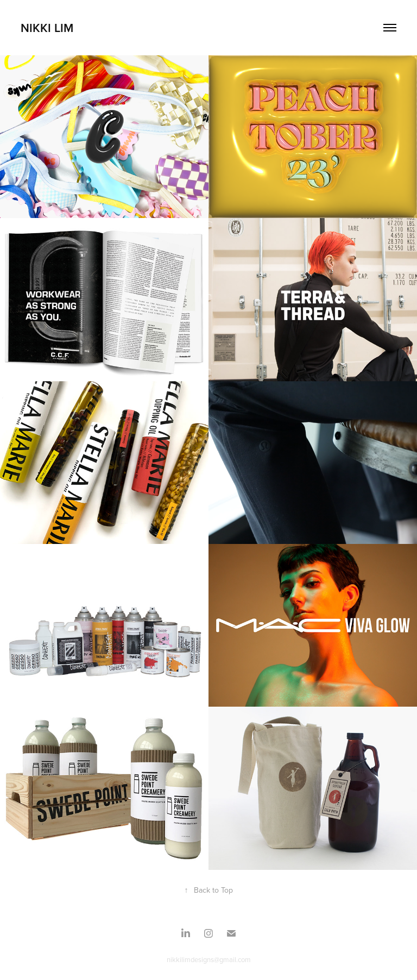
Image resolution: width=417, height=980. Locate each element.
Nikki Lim (47, 28)
